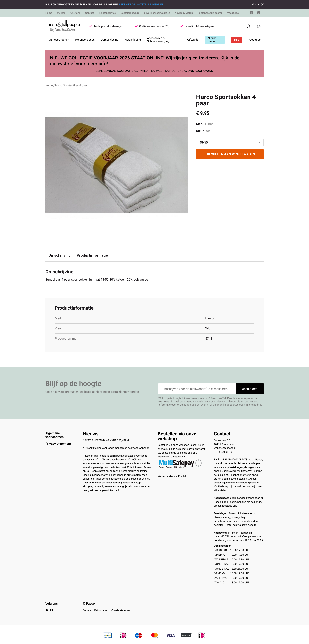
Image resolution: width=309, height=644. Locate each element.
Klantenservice (107, 13)
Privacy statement (58, 444)
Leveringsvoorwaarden (157, 13)
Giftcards (193, 40)
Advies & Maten (184, 13)
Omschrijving (60, 255)
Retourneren (101, 610)
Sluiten (258, 5)
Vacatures (233, 13)
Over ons (75, 13)
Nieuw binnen (212, 40)
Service (87, 610)
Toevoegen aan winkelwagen (230, 154)
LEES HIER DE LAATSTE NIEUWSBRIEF (141, 5)
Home (49, 13)
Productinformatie (92, 255)
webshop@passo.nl (225, 448)
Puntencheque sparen (210, 13)
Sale (236, 40)
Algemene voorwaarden (54, 435)
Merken (61, 13)
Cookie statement (121, 610)
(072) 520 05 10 (223, 452)
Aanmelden (250, 389)
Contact (90, 13)
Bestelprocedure (130, 13)
